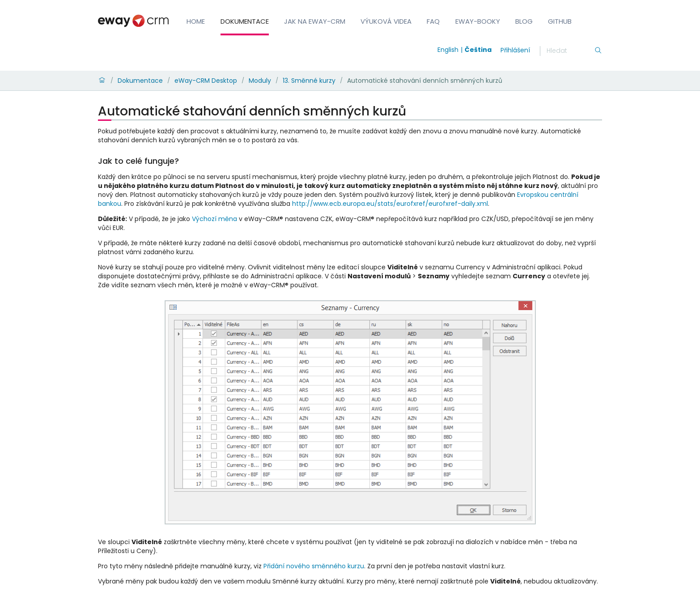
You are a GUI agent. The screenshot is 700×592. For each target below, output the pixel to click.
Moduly (260, 81)
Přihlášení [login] (515, 50)
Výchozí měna (214, 219)
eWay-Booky (478, 21)
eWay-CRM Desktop (206, 81)
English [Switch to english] (448, 50)
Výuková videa (386, 21)
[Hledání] (570, 51)
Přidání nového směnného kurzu (314, 566)
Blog (524, 21)
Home (196, 21)
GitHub (560, 21)
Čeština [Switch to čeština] (478, 50)
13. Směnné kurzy (309, 81)
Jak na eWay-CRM (315, 21)
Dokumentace (245, 21)
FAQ (433, 21)
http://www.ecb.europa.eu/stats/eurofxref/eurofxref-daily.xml (390, 204)
